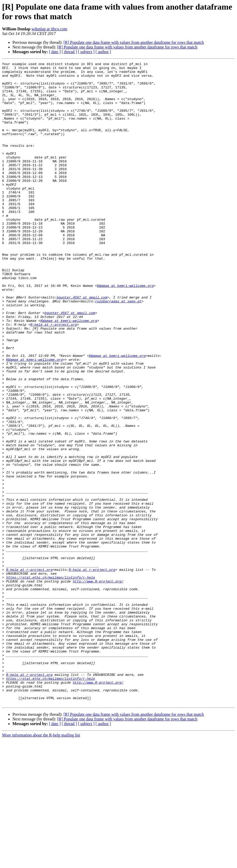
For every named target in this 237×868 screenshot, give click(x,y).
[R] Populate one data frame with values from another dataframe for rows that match (134, 42)
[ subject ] (86, 52)
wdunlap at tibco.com (49, 29)
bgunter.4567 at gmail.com (82, 345)
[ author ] (103, 52)
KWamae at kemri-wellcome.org (125, 331)
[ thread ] (69, 52)
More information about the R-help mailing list (41, 863)
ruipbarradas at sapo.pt (118, 349)
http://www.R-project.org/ (98, 685)
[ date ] (55, 52)
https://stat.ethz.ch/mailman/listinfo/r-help (51, 681)
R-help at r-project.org (53, 377)
